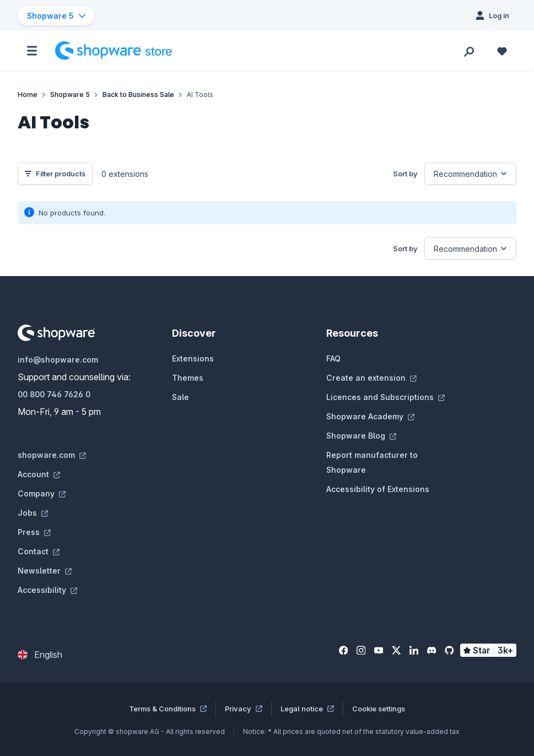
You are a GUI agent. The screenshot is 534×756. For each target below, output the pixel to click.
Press (34, 532)
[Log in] (492, 15)
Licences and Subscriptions (385, 397)
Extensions (193, 358)
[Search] (469, 51)
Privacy (244, 709)
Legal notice (307, 709)
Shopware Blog (361, 436)
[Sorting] (470, 174)
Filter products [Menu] (55, 174)
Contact (39, 551)
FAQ (333, 358)
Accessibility (47, 590)
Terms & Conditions (168, 709)
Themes (188, 378)
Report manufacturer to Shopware (372, 462)
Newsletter (45, 571)
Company (42, 493)
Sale (180, 397)
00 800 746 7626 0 (54, 394)
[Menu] (32, 51)
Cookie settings (379, 709)
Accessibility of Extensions (378, 489)
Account (39, 474)
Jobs (33, 513)
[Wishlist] (502, 51)
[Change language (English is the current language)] (40, 655)
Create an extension (371, 378)
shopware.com (52, 455)
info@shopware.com (58, 360)
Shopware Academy (370, 416)
